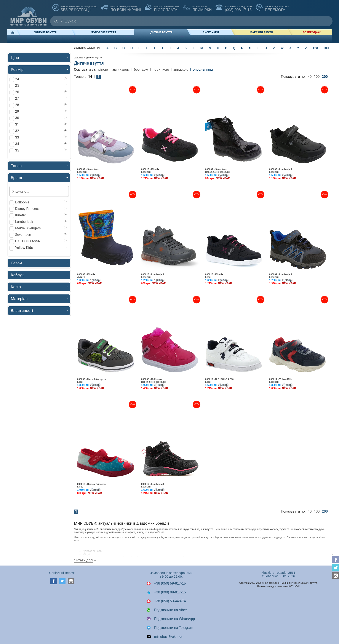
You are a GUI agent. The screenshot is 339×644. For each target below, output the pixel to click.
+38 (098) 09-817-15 (166, 592)
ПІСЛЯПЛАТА (162, 8)
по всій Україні (121, 8)
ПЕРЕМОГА (272, 8)
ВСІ (326, 48)
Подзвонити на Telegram (170, 628)
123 (315, 48)
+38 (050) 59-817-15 (166, 583)
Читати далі (84, 560)
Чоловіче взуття (104, 32)
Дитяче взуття (161, 32)
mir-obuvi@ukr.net (164, 637)
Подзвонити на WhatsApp (171, 619)
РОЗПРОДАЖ (312, 32)
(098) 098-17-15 (234, 8)
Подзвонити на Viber (167, 610)
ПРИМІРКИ (197, 8)
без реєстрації (75, 8)
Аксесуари (211, 32)
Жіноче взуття (46, 32)
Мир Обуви (29, 14)
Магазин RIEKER (261, 32)
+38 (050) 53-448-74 (166, 601)
